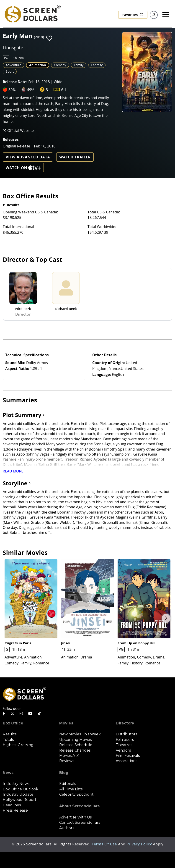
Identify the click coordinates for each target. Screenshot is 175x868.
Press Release (15, 810)
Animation (38, 65)
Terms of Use (105, 844)
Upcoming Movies (75, 740)
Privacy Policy (140, 844)
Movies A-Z (69, 756)
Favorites (133, 15)
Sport (10, 71)
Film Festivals (128, 756)
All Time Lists (71, 789)
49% (31, 90)
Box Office (13, 723)
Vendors (123, 750)
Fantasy (97, 65)
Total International (18, 227)
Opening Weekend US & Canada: (30, 212)
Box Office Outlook (21, 789)
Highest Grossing (18, 745)
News (8, 773)
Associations (126, 761)
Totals (8, 740)
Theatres (124, 745)
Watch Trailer (75, 157)
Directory (125, 723)
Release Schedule (76, 745)
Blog (64, 773)
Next (166, 618)
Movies (66, 723)
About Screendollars (79, 806)
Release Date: (15, 82)
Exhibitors (125, 740)
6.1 (64, 90)
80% (12, 90)
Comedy (60, 65)
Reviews (67, 761)
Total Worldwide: (102, 227)
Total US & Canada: (104, 212)
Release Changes (75, 750)
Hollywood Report (20, 800)
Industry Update (18, 794)
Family (79, 65)
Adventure (13, 65)
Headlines (12, 805)
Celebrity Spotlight (76, 794)
